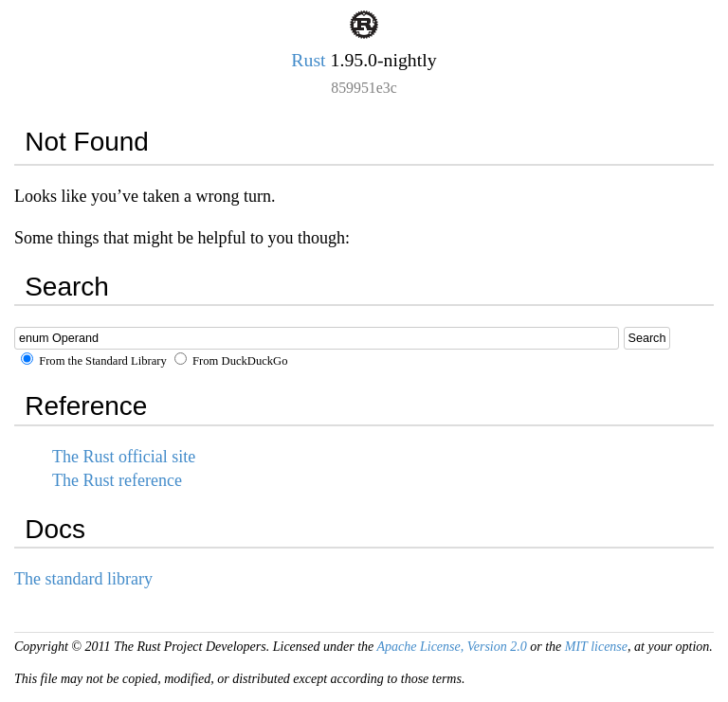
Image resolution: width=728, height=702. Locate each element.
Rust (308, 60)
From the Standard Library (94, 361)
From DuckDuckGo (231, 361)
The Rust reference (117, 480)
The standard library (83, 579)
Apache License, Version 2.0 (451, 647)
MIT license (596, 647)
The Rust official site (124, 457)
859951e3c (364, 88)
